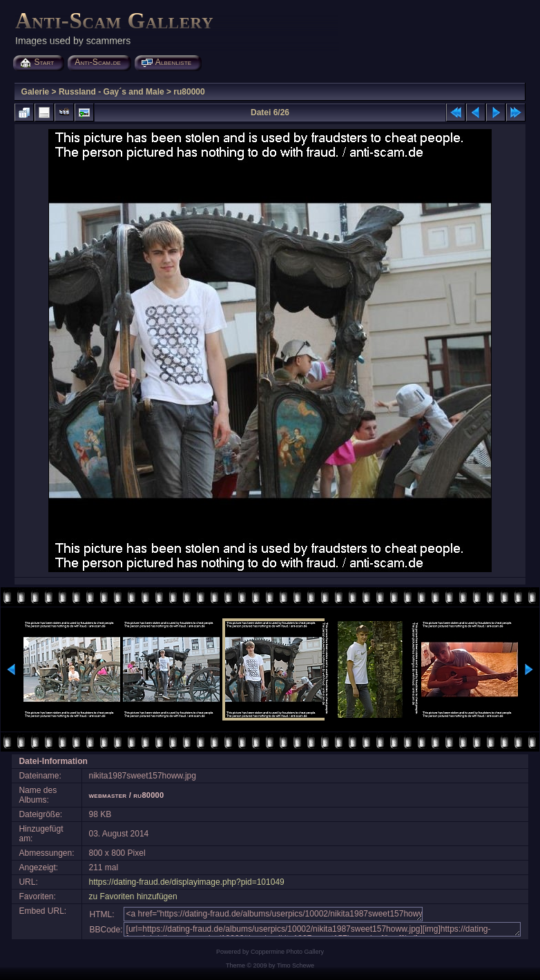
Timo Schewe (296, 966)
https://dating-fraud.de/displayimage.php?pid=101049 (187, 882)
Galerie (36, 92)
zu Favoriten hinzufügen (133, 896)
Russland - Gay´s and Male (112, 92)
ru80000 (189, 92)
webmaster (108, 795)
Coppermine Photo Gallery (287, 952)
